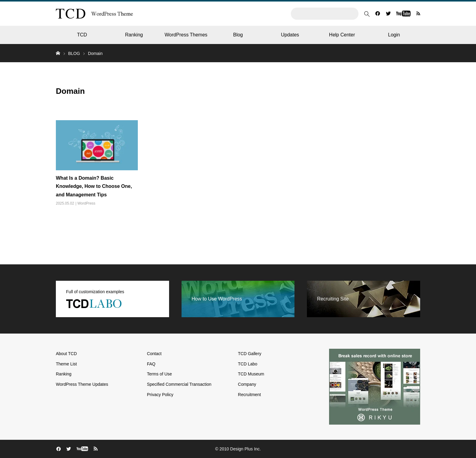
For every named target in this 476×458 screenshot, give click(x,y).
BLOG (74, 53)
